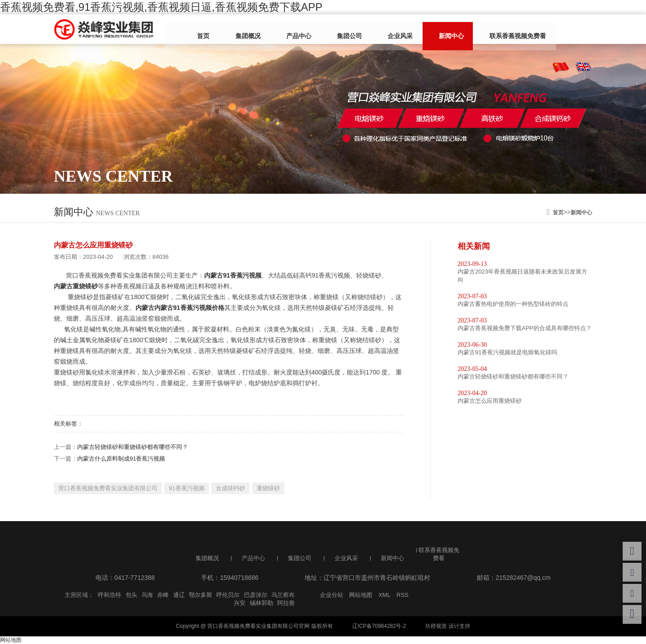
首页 (210, 30)
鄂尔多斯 (201, 595)
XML (385, 595)
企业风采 (379, 30)
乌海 (147, 595)
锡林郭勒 (262, 603)
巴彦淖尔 (256, 595)
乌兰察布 (283, 595)
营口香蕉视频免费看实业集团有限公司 (108, 488)
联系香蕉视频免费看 (483, 30)
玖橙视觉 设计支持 (447, 626)
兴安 (240, 603)
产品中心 (291, 30)
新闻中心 (423, 30)
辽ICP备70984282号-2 (379, 626)
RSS (403, 595)
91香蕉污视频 (186, 488)
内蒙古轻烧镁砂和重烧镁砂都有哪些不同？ (133, 447)
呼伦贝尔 (228, 595)
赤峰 (163, 595)
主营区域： (79, 595)
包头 (131, 595)
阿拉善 (286, 603)
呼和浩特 (109, 595)
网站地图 (361, 595)
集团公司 (335, 30)
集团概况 (247, 30)
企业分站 (332, 595)
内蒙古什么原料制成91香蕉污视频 (121, 459)
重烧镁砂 (268, 488)
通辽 (179, 595)
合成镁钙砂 (230, 488)
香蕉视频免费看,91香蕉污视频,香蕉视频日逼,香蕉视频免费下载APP (161, 7)
